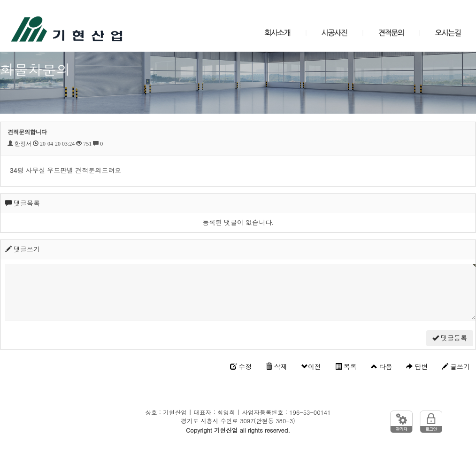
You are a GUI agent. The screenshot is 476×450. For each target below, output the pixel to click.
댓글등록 (450, 338)
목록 (346, 367)
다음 (382, 367)
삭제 (276, 367)
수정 (241, 367)
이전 (311, 367)
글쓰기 (456, 367)
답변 (417, 367)
